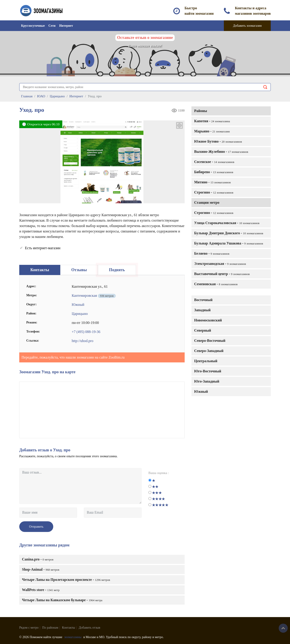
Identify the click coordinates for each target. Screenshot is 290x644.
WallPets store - (41, 590)
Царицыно (80, 314)
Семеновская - (216, 284)
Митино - (212, 182)
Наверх (283, 628)
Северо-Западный (209, 351)
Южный (201, 391)
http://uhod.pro (82, 341)
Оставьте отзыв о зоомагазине (145, 38)
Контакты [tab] (40, 270)
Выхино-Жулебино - (221, 152)
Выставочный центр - (222, 274)
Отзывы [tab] (79, 270)
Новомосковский (208, 320)
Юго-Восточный (208, 371)
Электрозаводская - (220, 264)
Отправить (36, 527)
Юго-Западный (207, 381)
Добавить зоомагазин (247, 26)
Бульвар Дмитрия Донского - (229, 233)
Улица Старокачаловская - (227, 223)
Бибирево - (214, 172)
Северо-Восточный (210, 341)
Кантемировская (84, 296)
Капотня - (212, 121)
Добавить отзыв (90, 628)
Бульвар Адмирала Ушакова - (229, 243)
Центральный (206, 361)
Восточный (203, 300)
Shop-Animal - (41, 569)
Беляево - (212, 253)
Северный (203, 330)
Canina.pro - (38, 559)
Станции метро (207, 202)
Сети (52, 26)
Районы (201, 111)
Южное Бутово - (218, 141)
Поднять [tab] (117, 270)
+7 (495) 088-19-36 (86, 332)
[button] (180, 125)
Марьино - (212, 131)
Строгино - (214, 192)
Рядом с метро (29, 628)
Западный (202, 310)
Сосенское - (214, 162)
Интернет (66, 26)
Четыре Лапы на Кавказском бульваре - (62, 600)
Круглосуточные (33, 26)
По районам (50, 628)
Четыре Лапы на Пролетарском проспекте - (66, 580)
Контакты (69, 628)
